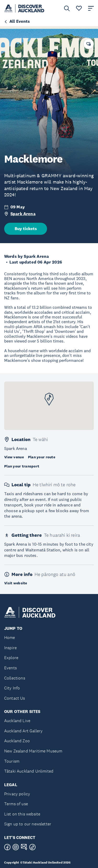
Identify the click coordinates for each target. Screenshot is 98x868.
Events (10, 668)
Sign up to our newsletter (28, 824)
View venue (14, 457)
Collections (15, 678)
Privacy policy (17, 794)
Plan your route (42, 457)
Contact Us (15, 698)
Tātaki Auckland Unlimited (29, 771)
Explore (11, 658)
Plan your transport (22, 466)
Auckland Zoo (17, 741)
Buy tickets (26, 229)
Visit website (16, 583)
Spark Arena (23, 214)
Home (10, 638)
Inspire (10, 648)
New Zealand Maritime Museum (33, 751)
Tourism (12, 761)
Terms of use (16, 804)
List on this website (22, 814)
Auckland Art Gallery (23, 731)
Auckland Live (17, 721)
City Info (12, 688)
